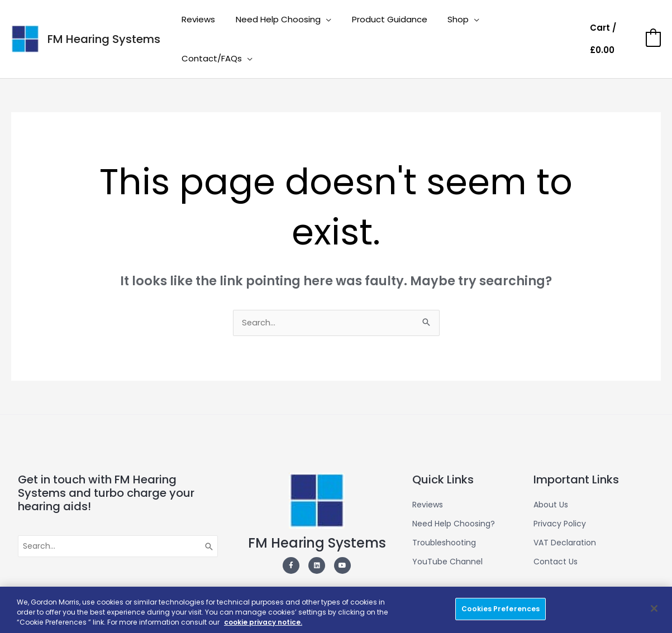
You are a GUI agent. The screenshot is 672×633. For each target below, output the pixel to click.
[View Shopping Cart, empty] (625, 23)
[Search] (209, 514)
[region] (336, 610)
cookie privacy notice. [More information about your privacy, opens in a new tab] (264, 622)
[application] (335, 22)
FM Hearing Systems (104, 22)
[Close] (654, 608)
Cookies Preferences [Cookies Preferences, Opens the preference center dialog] (501, 609)
